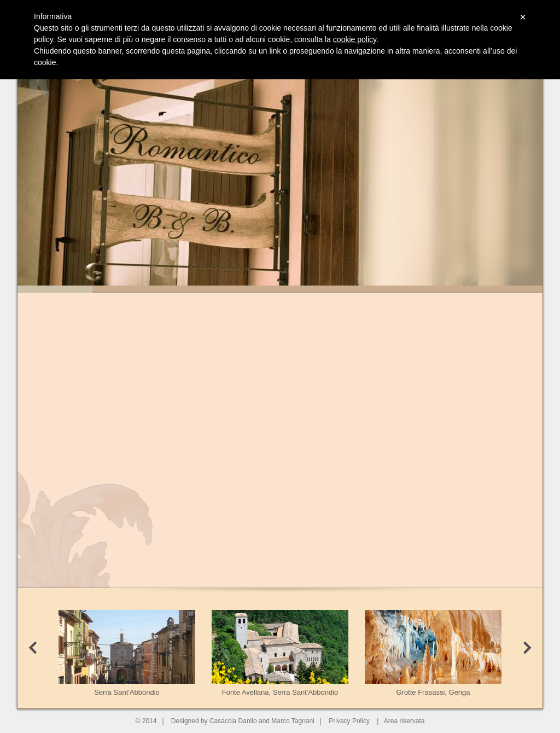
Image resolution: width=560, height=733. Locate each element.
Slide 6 (430, 289)
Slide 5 (355, 289)
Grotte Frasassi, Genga (433, 653)
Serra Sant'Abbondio (127, 653)
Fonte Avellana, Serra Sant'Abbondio (280, 653)
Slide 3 (205, 289)
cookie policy (355, 39)
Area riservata (404, 721)
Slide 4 (280, 289)
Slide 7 (505, 289)
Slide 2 (130, 289)
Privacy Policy (349, 721)
